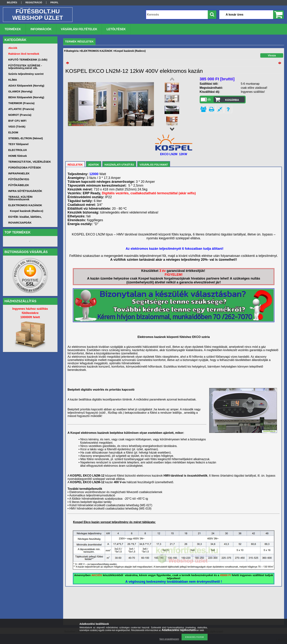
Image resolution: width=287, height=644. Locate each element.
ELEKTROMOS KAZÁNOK (97, 51)
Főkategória (71, 51)
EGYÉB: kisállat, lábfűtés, (25, 217)
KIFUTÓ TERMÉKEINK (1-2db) (28, 60)
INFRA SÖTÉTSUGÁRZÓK (25, 191)
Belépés (12, 3)
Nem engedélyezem (169, 639)
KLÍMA (13, 80)
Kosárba (232, 100)
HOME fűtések (18, 156)
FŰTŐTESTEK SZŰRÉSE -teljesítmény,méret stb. (25, 67)
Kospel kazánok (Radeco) (27, 211)
